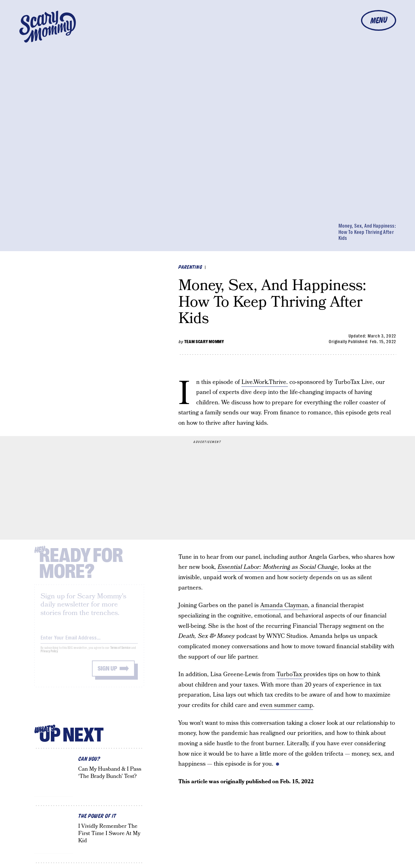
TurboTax (290, 674)
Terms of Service (120, 652)
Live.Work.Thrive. (265, 382)
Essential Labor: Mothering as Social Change (278, 567)
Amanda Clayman (284, 605)
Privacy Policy (49, 656)
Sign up (107, 673)
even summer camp (286, 705)
